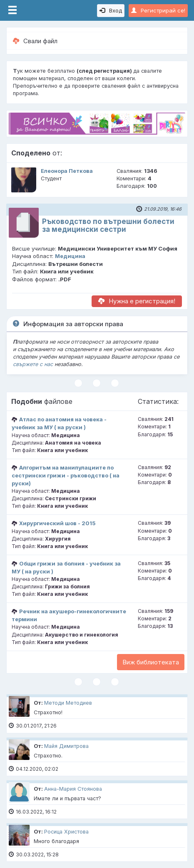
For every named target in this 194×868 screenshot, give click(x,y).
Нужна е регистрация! (137, 301)
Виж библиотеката (151, 662)
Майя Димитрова (66, 746)
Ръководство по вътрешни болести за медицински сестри (108, 225)
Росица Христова (66, 832)
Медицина (70, 256)
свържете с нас (33, 364)
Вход (111, 10)
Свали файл (35, 41)
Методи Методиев (68, 703)
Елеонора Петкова (67, 171)
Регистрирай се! (158, 10)
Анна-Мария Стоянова (73, 789)
